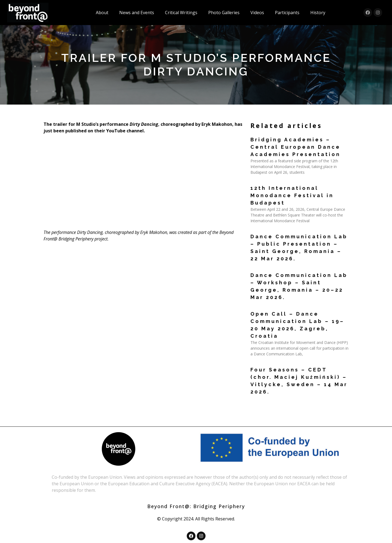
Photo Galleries (224, 13)
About (102, 13)
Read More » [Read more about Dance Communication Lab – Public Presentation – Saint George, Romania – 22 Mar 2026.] (261, 269)
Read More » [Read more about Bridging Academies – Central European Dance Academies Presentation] (261, 181)
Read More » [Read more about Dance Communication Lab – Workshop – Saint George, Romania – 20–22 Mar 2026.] (261, 307)
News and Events (137, 13)
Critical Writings (181, 13)
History (318, 13)
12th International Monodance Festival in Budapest (292, 195)
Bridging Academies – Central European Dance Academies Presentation (295, 147)
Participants (287, 13)
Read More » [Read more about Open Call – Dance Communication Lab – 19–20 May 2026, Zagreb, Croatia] (261, 363)
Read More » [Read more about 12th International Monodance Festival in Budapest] (261, 230)
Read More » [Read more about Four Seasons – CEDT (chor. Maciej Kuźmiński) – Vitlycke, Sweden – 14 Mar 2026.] (261, 402)
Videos (257, 13)
